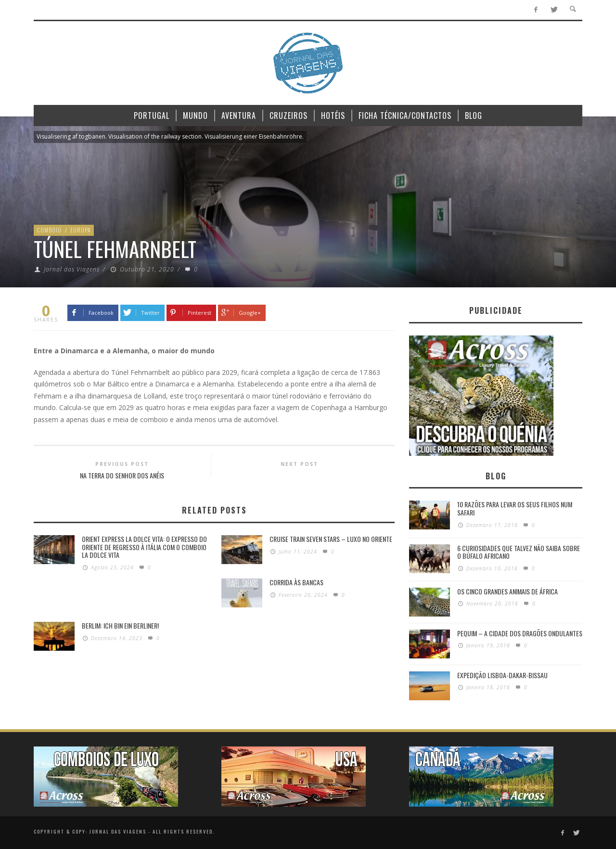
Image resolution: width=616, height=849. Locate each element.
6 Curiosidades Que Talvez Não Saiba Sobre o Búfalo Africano (519, 552)
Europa (81, 230)
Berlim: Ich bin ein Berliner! (120, 625)
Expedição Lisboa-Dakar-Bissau (502, 675)
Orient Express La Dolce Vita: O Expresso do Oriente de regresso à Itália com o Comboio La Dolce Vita (144, 547)
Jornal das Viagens (72, 269)
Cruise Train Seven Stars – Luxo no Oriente (331, 539)
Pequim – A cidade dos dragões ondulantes (520, 633)
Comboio (49, 230)
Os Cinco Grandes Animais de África (507, 591)
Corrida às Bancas (296, 582)
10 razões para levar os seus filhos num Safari (515, 508)
